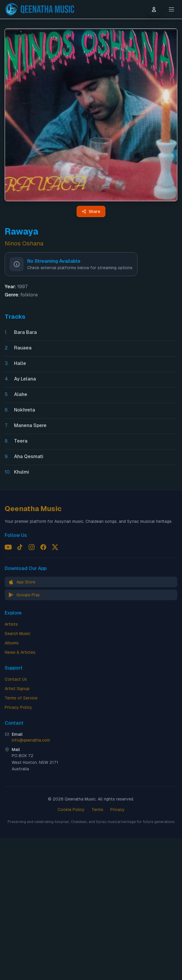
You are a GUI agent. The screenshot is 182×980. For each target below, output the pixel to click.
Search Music (18, 634)
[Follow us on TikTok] (20, 547)
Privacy (117, 810)
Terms (97, 810)
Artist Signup (17, 689)
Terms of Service (21, 698)
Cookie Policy (71, 810)
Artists (11, 624)
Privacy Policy (18, 707)
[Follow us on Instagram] (32, 547)
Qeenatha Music (33, 509)
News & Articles (20, 652)
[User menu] (154, 9)
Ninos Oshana (24, 243)
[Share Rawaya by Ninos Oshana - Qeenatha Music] (91, 211)
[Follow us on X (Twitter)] (55, 547)
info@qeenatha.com (31, 740)
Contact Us (16, 679)
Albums (12, 643)
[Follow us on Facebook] (43, 547)
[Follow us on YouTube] (8, 547)
